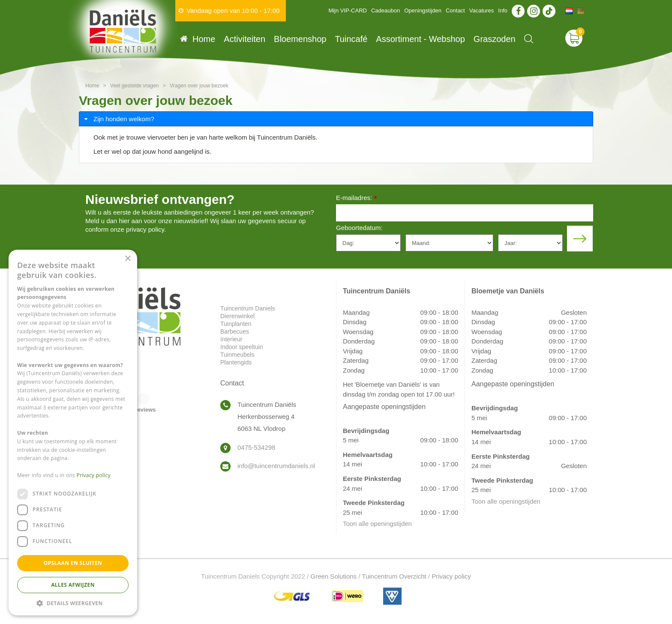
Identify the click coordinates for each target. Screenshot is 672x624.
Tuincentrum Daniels (248, 308)
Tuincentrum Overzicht (394, 576)
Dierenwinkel (237, 316)
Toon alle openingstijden (377, 524)
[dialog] (73, 433)
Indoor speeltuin (242, 347)
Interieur (231, 339)
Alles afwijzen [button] (73, 585)
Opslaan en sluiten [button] (73, 563)
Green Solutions (334, 576)
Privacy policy (451, 576)
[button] (73, 603)
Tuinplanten (236, 324)
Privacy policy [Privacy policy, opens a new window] (94, 475)
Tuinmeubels (237, 355)
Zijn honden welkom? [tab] (118, 119)
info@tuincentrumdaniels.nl (276, 466)
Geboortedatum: (359, 228)
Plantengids (236, 362)
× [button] (127, 259)
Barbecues (235, 331)
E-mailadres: (356, 199)
